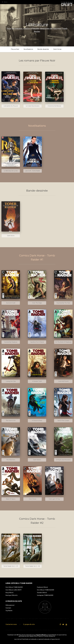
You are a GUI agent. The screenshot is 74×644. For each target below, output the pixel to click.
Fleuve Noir (15, 49)
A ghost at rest (37, 421)
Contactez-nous (11, 624)
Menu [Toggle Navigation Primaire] (5, 2)
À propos (8, 608)
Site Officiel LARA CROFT (14, 590)
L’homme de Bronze (54, 106)
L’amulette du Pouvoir (11, 106)
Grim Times (33, 499)
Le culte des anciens (33, 106)
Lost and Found (63, 381)
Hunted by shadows (11, 342)
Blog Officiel (10, 593)
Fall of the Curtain (63, 421)
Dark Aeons (11, 236)
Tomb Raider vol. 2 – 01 (11, 566)
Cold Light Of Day (54, 499)
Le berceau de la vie (11, 171)
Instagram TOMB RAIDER (45, 595)
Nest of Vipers (11, 499)
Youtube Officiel (42, 593)
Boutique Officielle (12, 595)
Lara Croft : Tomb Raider (33, 171)
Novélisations (28, 49)
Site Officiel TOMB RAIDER (14, 587)
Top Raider (9, 611)
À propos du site (29, 624)
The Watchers (11, 460)
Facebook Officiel (42, 587)
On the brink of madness (63, 342)
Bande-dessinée (43, 49)
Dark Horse (57, 49)
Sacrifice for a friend (37, 342)
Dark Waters (37, 460)
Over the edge (37, 303)
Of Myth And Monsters (63, 460)
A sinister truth (37, 381)
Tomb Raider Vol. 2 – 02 (33, 566)
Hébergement (10, 605)
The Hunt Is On (11, 421)
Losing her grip (11, 381)
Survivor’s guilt (11, 303)
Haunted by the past (63, 303)
